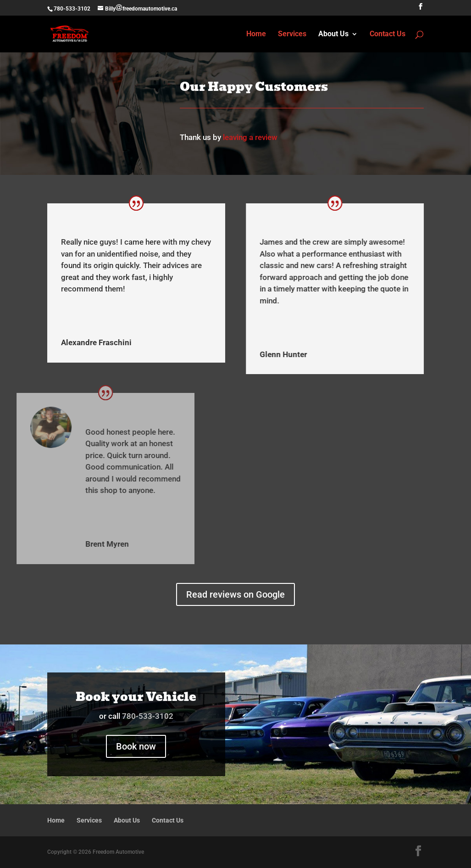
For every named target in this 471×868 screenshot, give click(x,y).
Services (292, 34)
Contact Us (388, 34)
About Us (333, 34)
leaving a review (250, 137)
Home (256, 34)
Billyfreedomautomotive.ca (141, 9)
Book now (136, 746)
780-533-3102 (72, 9)
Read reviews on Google (235, 594)
